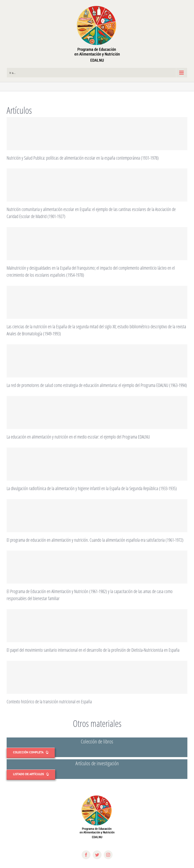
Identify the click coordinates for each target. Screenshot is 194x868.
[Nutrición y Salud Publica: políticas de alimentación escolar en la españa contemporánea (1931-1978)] (97, 134)
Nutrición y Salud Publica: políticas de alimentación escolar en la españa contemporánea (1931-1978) (83, 158)
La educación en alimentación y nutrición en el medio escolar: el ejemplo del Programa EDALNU (78, 437)
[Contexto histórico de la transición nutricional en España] (97, 677)
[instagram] (108, 855)
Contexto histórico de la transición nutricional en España (49, 702)
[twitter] (97, 855)
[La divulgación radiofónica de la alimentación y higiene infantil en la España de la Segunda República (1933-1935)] (97, 464)
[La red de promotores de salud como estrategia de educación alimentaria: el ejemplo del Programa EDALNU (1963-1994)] (97, 361)
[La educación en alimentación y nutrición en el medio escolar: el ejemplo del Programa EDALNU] (97, 413)
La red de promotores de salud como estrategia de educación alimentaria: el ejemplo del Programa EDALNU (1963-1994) (97, 385)
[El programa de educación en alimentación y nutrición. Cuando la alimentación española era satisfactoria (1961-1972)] (97, 516)
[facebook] (86, 855)
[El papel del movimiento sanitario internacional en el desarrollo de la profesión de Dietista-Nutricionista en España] (97, 626)
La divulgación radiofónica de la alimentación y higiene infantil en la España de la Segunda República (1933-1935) (92, 488)
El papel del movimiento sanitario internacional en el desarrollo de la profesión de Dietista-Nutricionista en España (93, 650)
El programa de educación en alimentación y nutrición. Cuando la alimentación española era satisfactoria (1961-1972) (95, 540)
